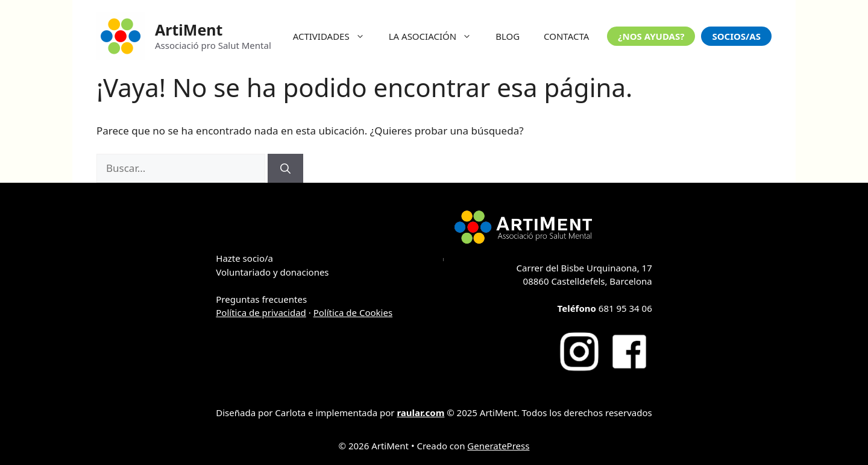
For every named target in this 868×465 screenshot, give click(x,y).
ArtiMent (189, 30)
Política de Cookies (353, 312)
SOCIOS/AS (736, 36)
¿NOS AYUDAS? (651, 36)
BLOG (508, 36)
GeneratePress (498, 446)
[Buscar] (285, 168)
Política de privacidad (261, 312)
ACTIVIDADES (335, 36)
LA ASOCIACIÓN (436, 36)
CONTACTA (566, 36)
